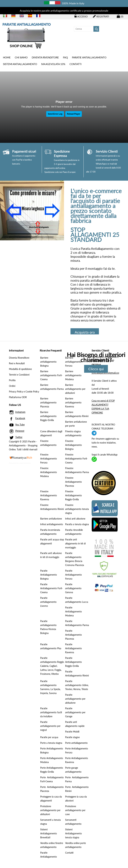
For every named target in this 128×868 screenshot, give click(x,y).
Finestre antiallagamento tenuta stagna (77, 509)
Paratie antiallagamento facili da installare (51, 712)
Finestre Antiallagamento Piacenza (73, 482)
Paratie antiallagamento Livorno (48, 602)
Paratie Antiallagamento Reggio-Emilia (73, 662)
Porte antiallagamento (76, 743)
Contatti (75, 64)
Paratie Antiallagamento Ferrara (73, 575)
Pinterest (20, 431)
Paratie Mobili (72, 732)
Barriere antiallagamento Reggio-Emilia (48, 416)
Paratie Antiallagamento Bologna (49, 575)
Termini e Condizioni (19, 375)
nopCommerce (25, 463)
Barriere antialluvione (51, 519)
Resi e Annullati (17, 363)
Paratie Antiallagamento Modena (73, 611)
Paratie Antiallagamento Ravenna (73, 648)
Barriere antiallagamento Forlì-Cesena (51, 375)
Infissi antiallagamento (52, 524)
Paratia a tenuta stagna (77, 524)
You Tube (20, 425)
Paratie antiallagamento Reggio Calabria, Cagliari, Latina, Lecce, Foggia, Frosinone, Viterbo (52, 666)
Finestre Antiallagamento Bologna (73, 445)
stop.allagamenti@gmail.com (106, 373)
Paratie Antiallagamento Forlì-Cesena (51, 588)
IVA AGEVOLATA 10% (53, 64)
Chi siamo (21, 57)
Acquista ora (85, 332)
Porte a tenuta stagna (51, 743)
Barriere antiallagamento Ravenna (73, 402)
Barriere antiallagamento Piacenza (48, 402)
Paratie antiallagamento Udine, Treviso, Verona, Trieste (77, 685)
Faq (65, 57)
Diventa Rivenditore (45, 57)
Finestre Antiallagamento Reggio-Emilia (73, 495)
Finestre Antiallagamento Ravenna (49, 495)
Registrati (101, 16)
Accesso (81, 16)
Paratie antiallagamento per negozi (50, 726)
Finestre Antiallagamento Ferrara (49, 459)
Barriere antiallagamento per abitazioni (75, 389)
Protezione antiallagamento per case (75, 810)
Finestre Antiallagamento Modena (49, 472)
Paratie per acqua (49, 737)
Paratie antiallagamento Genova (73, 588)
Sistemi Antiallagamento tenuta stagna (73, 833)
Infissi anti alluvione (75, 519)
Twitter (19, 437)
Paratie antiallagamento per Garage (75, 712)
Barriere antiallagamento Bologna (48, 362)
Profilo (12, 380)
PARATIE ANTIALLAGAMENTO (89, 57)
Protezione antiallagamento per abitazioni (50, 810)
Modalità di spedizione (20, 369)
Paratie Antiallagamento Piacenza (73, 635)
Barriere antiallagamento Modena (73, 375)
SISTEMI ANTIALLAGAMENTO (20, 64)
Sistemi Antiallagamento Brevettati (49, 833)
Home (7, 57)
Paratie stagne (72, 737)
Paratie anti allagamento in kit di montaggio (75, 543)
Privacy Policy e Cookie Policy (24, 392)
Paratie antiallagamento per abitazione (75, 699)
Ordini (12, 386)
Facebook (20, 418)
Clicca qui (96, 369)
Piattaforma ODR (18, 397)
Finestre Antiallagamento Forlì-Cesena (76, 459)
